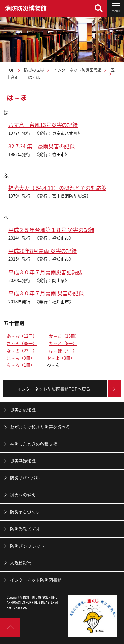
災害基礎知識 (23, 461)
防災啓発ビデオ (25, 529)
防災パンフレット (27, 546)
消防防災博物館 (26, 8)
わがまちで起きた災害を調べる (40, 427)
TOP (11, 70)
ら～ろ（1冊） (21, 365)
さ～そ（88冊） (22, 343)
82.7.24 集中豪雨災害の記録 (41, 146)
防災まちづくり (25, 512)
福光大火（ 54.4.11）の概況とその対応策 (57, 188)
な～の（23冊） (22, 350)
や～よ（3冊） (61, 358)
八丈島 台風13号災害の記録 (43, 125)
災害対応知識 (23, 410)
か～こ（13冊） (64, 336)
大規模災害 (21, 563)
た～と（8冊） (63, 343)
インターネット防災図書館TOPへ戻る (54, 389)
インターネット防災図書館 (77, 70)
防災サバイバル (25, 478)
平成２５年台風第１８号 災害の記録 (51, 230)
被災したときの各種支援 (34, 444)
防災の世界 (34, 70)
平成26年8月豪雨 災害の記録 (42, 251)
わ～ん (53, 365)
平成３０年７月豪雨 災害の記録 (46, 293)
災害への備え (23, 494)
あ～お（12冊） (22, 336)
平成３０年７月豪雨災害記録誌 (45, 272)
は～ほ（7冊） (63, 350)
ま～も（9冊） (21, 358)
